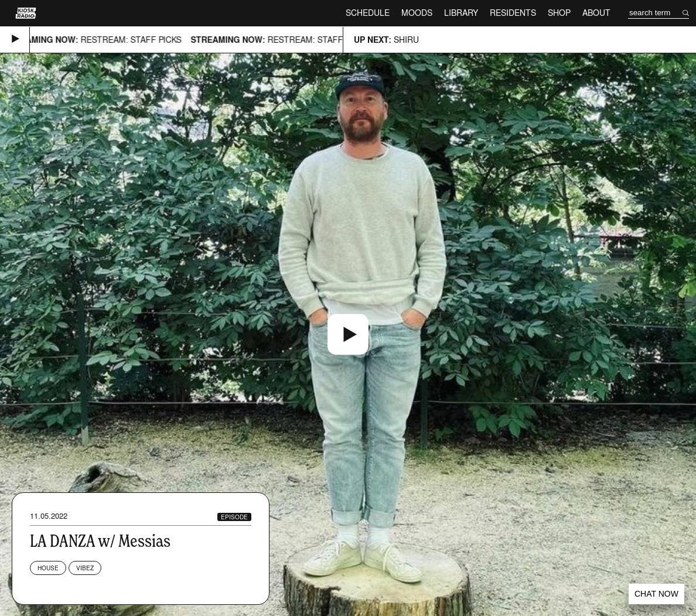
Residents (513, 13)
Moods (417, 13)
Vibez (85, 568)
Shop (559, 13)
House (48, 568)
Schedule (368, 13)
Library (461, 13)
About (596, 13)
